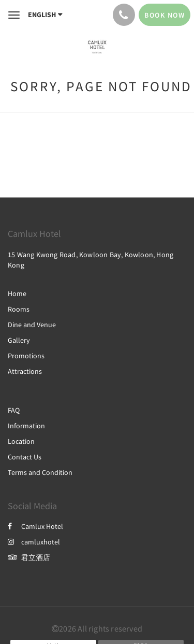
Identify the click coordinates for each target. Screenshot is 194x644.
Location (21, 441)
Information (26, 426)
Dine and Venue (32, 325)
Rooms (19, 309)
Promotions (26, 356)
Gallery (19, 340)
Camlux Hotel (35, 526)
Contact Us (25, 457)
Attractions (25, 371)
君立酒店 (29, 557)
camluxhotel (34, 542)
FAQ (14, 410)
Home (17, 293)
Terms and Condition (40, 472)
